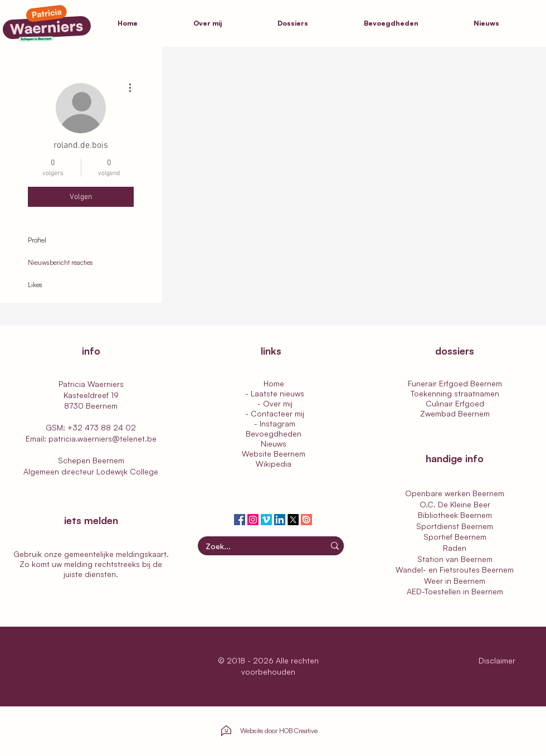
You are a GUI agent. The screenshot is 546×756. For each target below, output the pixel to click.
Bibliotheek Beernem (455, 515)
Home (274, 383)
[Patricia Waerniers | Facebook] (240, 520)
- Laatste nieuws (274, 393)
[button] (312, 23)
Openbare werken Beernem (455, 493)
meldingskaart (141, 554)
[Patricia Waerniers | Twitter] (293, 520)
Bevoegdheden (274, 433)
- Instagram (274, 423)
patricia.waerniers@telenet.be (103, 438)
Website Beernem (274, 454)
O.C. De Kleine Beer (455, 504)
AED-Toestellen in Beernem (455, 591)
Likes (35, 285)
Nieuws (274, 444)
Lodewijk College (127, 471)
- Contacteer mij (274, 413)
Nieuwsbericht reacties (60, 262)
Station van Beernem (455, 559)
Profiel (37, 240)
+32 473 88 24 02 (102, 427)
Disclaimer (498, 660)
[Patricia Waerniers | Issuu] (306, 520)
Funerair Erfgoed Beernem (455, 383)
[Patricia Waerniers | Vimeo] (266, 520)
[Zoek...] (254, 546)
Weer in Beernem (455, 581)
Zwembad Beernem (455, 413)
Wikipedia (274, 464)
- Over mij (274, 403)
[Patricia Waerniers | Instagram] (253, 520)
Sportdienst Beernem (455, 526)
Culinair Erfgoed (455, 403)
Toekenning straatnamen (455, 393)
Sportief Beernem (455, 537)
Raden (455, 548)
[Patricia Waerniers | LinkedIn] (280, 520)
